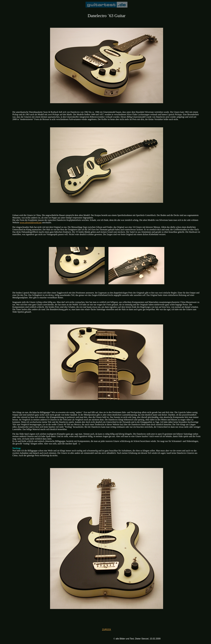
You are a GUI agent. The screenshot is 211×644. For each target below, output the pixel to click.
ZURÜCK (107, 630)
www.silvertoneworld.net (31, 223)
